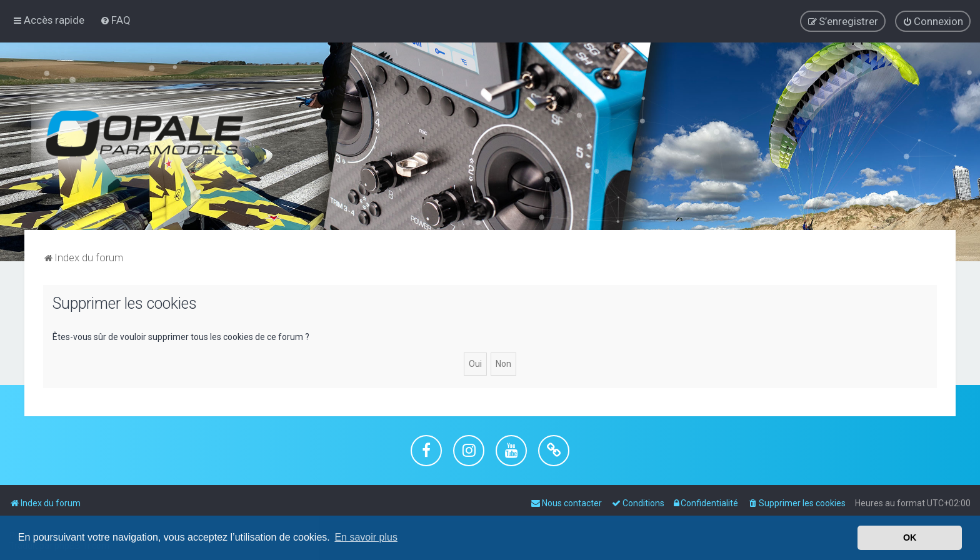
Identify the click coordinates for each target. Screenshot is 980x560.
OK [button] (910, 537)
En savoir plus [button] (366, 537)
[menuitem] (115, 20)
